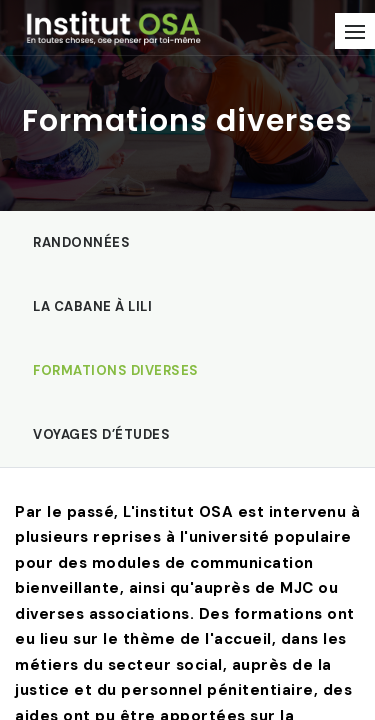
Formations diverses (116, 370)
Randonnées (81, 242)
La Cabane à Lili (92, 306)
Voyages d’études (101, 434)
